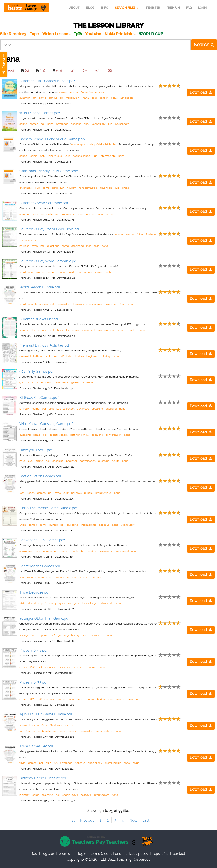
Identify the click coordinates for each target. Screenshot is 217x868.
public (133, 330)
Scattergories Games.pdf (40, 566)
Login (82, 854)
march (99, 272)
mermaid (25, 356)
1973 (32, 699)
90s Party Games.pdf (37, 371)
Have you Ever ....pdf (36, 450)
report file (160, 854)
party (30, 382)
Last (146, 820)
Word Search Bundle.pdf (40, 287)
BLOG (90, 8)
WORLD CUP (151, 34)
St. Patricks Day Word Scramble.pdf (49, 261)
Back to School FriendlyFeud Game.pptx (52, 139)
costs (80, 699)
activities (52, 356)
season (104, 98)
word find (112, 304)
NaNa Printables (120, 34)
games (34, 124)
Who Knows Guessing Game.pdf (46, 424)
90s (22, 382)
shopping (50, 667)
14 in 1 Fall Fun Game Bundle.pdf (46, 714)
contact (179, 854)
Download (201, 92)
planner (43, 330)
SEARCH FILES (127, 8)
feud (67, 156)
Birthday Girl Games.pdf (39, 398)
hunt (38, 551)
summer (25, 98)
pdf (62, 98)
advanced (126, 98)
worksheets (122, 124)
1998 (33, 667)
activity (65, 551)
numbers (50, 699)
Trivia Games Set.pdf (36, 746)
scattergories (28, 577)
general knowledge (85, 603)
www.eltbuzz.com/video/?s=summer (81, 92)
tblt (82, 551)
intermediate (108, 156)
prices (23, 667)
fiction (31, 493)
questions (53, 246)
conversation (113, 435)
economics (80, 667)
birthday (38, 356)
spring (23, 124)
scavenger (26, 551)
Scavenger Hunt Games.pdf (42, 540)
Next (133, 820)
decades (33, 603)
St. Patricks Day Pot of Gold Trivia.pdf (50, 229)
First (71, 820)
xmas (125, 188)
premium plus (95, 304)
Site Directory (13, 34)
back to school (82, 156)
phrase (33, 525)
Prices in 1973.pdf (34, 682)
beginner (92, 356)
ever (31, 461)
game (42, 98)
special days (70, 795)
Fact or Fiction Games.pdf (40, 476)
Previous (87, 820)
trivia (35, 246)
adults (116, 461)
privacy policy (137, 854)
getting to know (80, 435)
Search (204, 45)
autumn (73, 731)
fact (22, 493)
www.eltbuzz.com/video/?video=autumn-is (46, 725)
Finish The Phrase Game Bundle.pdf (49, 508)
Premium (66, 854)
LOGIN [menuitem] (203, 8)
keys (48, 382)
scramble (47, 214)
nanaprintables (88, 188)
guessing (111, 409)
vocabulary (73, 98)
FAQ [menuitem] (189, 8)
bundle (53, 98)
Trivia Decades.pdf (35, 592)
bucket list (63, 330)
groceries (64, 667)
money (90, 699)
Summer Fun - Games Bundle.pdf (47, 81)
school (24, 156)
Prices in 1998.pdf (34, 650)
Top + (34, 34)
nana (86, 98)
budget (101, 699)
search (33, 304)
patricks (24, 246)
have (22, 461)
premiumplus (103, 493)
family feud (55, 156)
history (52, 603)
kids (69, 356)
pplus (114, 98)
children (79, 356)
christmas (26, 188)
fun (34, 98)
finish (23, 525)
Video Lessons (56, 34)
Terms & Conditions (106, 854)
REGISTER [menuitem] (153, 8)
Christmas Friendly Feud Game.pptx (49, 171)
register (48, 854)
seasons (76, 124)
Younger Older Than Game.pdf (45, 618)
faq (35, 854)
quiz (117, 188)
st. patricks (86, 272)
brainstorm (101, 330)
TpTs (78, 34)
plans (76, 330)
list (34, 330)
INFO (105, 8)
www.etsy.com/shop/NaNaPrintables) (94, 144)
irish (89, 246)
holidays (79, 304)
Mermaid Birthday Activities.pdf (45, 345)
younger (25, 635)
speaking (97, 409)
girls (51, 409)
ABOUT (74, 8)
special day (95, 763)
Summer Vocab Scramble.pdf (44, 203)
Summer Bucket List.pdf (39, 319)
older (35, 635)
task (75, 551)
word (35, 214)
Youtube (93, 34)
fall (21, 731)
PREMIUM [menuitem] (173, 8)
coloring (105, 356)
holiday (71, 188)
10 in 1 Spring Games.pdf (40, 113)
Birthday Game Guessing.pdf (43, 778)
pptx (94, 98)
